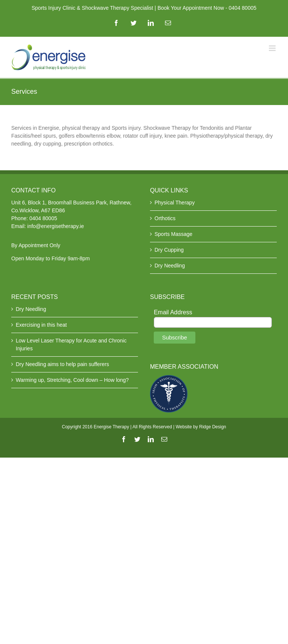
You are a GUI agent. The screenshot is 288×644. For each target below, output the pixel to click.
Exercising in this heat (41, 325)
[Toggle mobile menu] (273, 48)
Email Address (173, 312)
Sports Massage (173, 234)
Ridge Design (213, 427)
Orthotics (165, 218)
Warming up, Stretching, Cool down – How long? (72, 380)
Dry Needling (170, 266)
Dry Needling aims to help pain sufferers (62, 364)
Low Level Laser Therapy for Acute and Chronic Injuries (71, 345)
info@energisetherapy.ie (56, 226)
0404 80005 (43, 218)
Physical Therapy (175, 203)
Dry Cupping (169, 250)
